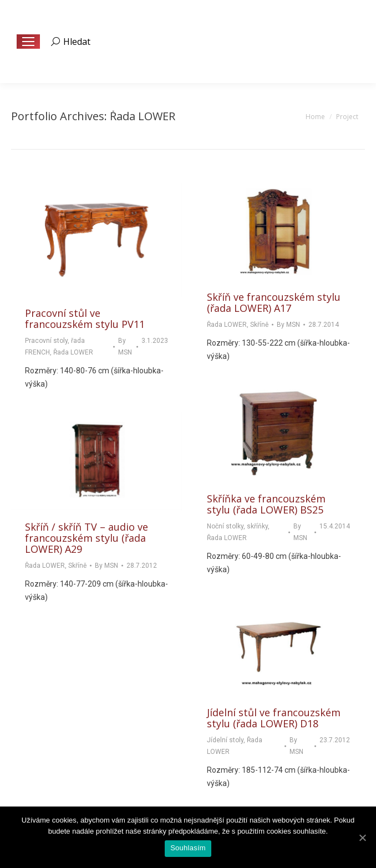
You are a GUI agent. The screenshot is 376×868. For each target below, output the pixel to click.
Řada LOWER (73, 352)
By (125, 346)
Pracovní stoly (46, 341)
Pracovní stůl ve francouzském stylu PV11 (85, 319)
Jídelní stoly (225, 740)
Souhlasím (188, 848)
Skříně (259, 325)
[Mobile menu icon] (28, 42)
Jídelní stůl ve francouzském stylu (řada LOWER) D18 (274, 718)
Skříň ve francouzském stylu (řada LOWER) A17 (274, 302)
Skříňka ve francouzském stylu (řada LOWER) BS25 (266, 504)
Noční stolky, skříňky (237, 526)
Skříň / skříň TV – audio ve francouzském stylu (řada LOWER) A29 (87, 538)
